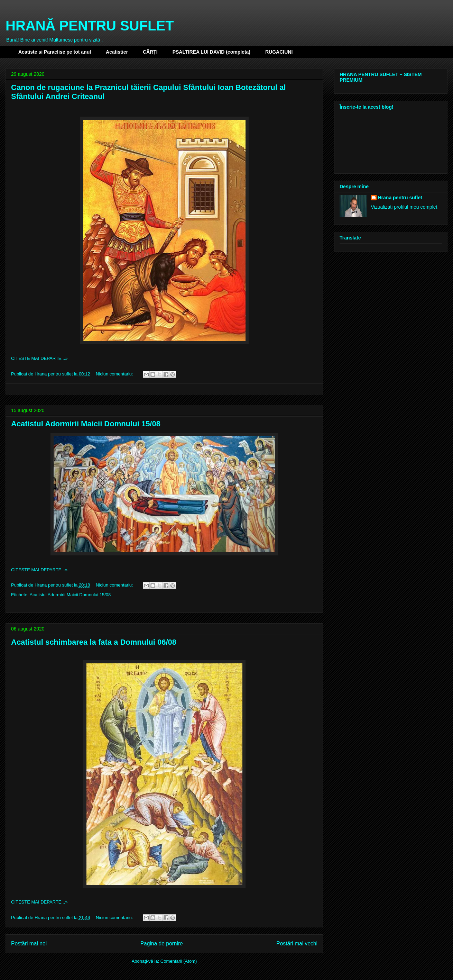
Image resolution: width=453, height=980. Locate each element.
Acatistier (117, 52)
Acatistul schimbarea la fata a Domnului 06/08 (94, 642)
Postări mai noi (29, 943)
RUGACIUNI (279, 52)
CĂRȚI (150, 52)
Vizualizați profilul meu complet (404, 207)
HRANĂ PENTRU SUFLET (90, 26)
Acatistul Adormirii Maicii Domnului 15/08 (86, 424)
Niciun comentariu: (115, 374)
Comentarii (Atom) (179, 961)
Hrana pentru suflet (400, 198)
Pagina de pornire (162, 943)
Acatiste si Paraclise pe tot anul (55, 52)
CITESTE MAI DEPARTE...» (39, 358)
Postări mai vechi (297, 943)
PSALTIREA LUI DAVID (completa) (211, 52)
